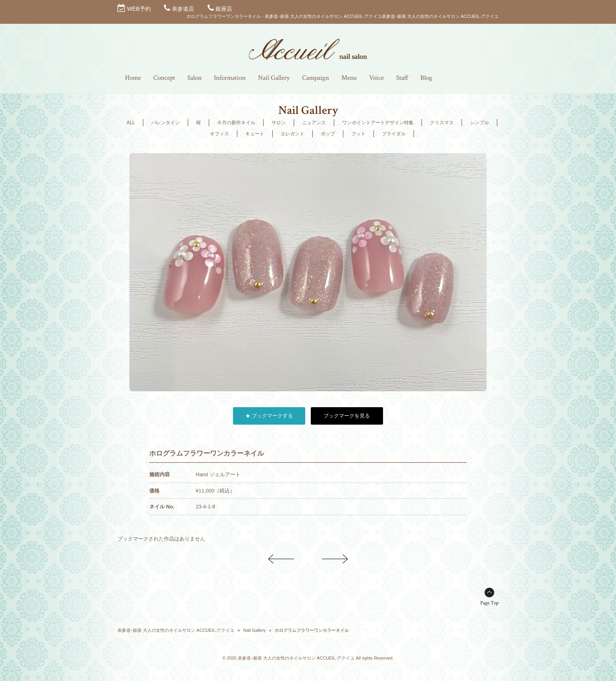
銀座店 (224, 9)
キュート (255, 134)
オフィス (219, 134)
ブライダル (394, 134)
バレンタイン (166, 123)
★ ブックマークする (269, 416)
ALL (131, 123)
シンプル (479, 123)
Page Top (489, 603)
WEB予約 (139, 9)
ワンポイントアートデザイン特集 (378, 123)
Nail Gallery (255, 630)
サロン (279, 123)
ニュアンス (314, 123)
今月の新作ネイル (236, 123)
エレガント (293, 134)
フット (358, 134)
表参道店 (183, 9)
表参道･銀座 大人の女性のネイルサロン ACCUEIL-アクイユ (176, 630)
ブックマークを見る (347, 416)
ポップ (328, 134)
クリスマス (442, 123)
